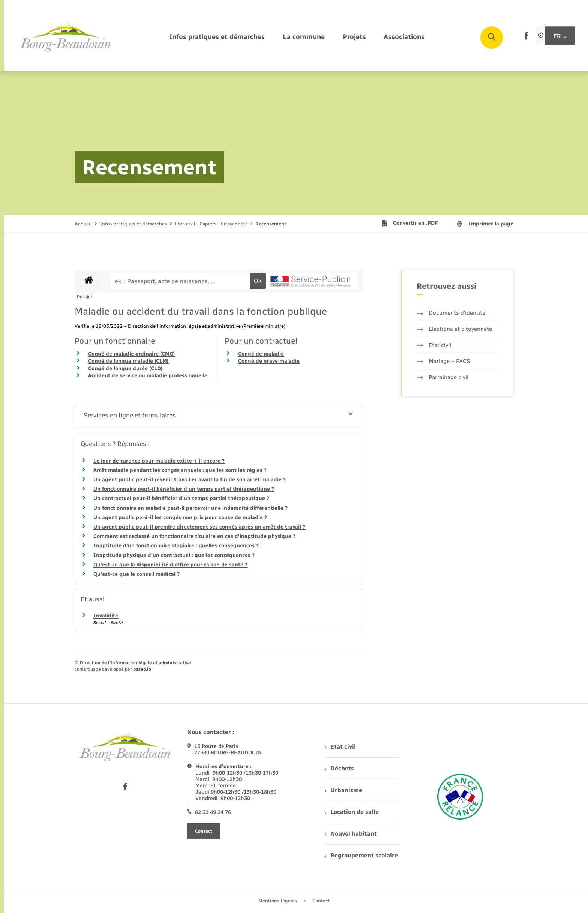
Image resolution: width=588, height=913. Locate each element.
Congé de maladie (261, 354)
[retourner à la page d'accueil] (66, 38)
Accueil (83, 224)
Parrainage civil (442, 377)
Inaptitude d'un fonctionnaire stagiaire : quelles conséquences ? (176, 546)
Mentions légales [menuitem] (278, 901)
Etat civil (434, 345)
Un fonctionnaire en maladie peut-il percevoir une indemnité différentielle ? (190, 508)
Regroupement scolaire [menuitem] (361, 855)
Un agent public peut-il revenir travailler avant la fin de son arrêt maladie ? (190, 480)
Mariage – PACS (443, 361)
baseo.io (142, 669)
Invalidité (106, 616)
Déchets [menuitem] (339, 768)
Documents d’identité (451, 313)
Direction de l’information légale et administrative (135, 663)
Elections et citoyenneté (454, 329)
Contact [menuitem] (321, 901)
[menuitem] (217, 37)
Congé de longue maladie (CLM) (128, 361)
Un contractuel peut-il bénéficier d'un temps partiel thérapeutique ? (181, 498)
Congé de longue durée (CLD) (125, 369)
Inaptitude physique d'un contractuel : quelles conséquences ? (174, 555)
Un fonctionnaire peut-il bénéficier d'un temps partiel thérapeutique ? (184, 489)
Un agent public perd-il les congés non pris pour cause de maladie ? (180, 517)
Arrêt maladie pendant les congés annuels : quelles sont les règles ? (180, 470)
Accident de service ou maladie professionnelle (148, 376)
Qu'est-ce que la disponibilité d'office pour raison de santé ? (170, 565)
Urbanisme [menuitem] (343, 790)
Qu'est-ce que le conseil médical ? (136, 574)
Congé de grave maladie (269, 361)
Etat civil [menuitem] (340, 747)
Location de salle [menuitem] (352, 812)
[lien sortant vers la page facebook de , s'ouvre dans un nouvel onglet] (526, 38)
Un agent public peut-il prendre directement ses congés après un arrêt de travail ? (199, 527)
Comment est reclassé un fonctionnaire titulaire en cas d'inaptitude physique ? (194, 536)
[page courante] (271, 224)
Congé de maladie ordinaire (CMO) (131, 354)
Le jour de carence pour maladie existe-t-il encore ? (159, 461)
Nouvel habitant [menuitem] (351, 834)
